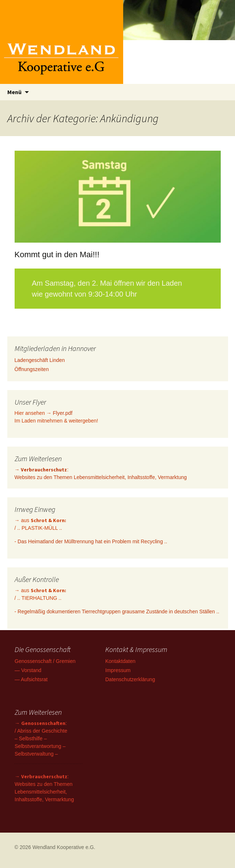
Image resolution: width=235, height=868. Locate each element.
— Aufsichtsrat (31, 679)
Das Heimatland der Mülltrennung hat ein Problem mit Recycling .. (92, 541)
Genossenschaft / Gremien (45, 661)
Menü (14, 92)
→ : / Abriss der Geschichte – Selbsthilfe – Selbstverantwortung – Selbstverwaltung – (41, 738)
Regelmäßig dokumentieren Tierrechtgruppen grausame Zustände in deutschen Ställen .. (118, 612)
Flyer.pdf (63, 413)
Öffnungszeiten (32, 369)
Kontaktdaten (120, 661)
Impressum (118, 670)
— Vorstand (28, 670)
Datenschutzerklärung (130, 679)
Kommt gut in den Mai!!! (57, 254)
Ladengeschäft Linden (40, 360)
